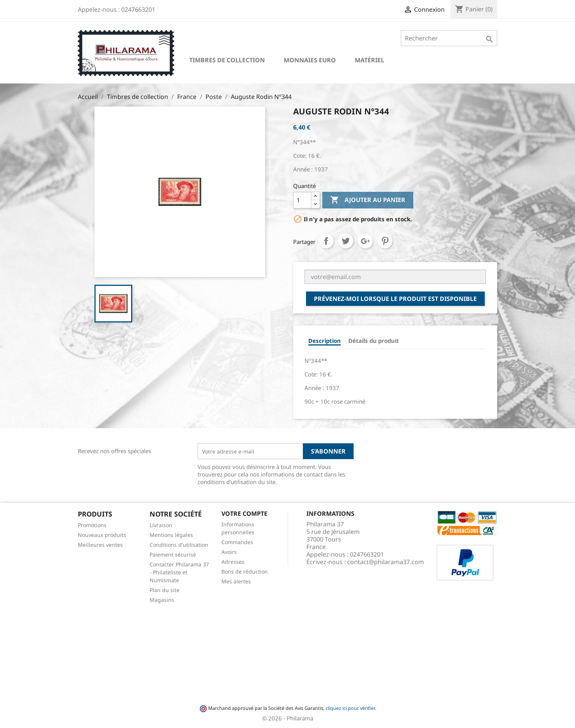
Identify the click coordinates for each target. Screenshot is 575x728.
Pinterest (385, 241)
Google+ (365, 241)
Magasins (162, 600)
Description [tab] (325, 341)
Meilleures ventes (100, 545)
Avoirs (229, 552)
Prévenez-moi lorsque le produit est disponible (395, 299)
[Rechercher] (449, 38)
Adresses (233, 562)
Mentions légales (171, 535)
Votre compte (244, 514)
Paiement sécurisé (173, 554)
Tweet (346, 241)
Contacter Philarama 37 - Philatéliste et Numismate (179, 572)
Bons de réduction (245, 571)
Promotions (92, 525)
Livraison (161, 525)
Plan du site (165, 590)
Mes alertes (236, 581)
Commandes (237, 542)
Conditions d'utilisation (179, 545)
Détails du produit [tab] (374, 341)
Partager (326, 241)
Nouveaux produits (102, 535)
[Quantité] (302, 200)
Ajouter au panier (368, 200)
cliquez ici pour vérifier (350, 708)
